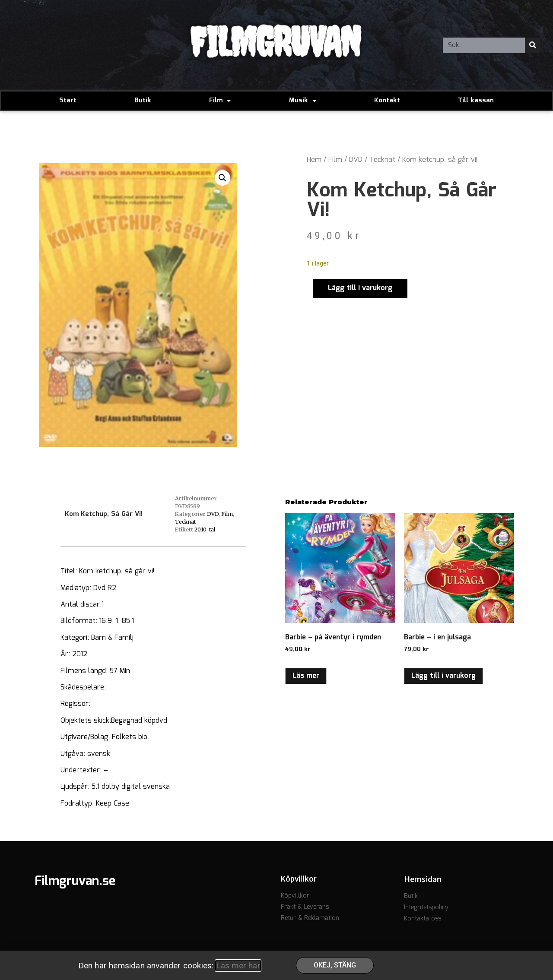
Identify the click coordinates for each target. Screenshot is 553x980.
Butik (143, 101)
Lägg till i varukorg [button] (443, 676)
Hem (314, 160)
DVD (356, 160)
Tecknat (382, 160)
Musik (303, 101)
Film (220, 101)
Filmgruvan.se (75, 882)
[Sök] (533, 45)
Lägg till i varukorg (360, 288)
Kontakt (387, 101)
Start (68, 101)
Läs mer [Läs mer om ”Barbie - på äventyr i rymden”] (306, 676)
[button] (222, 178)
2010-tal (205, 530)
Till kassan (476, 101)
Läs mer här (238, 966)
